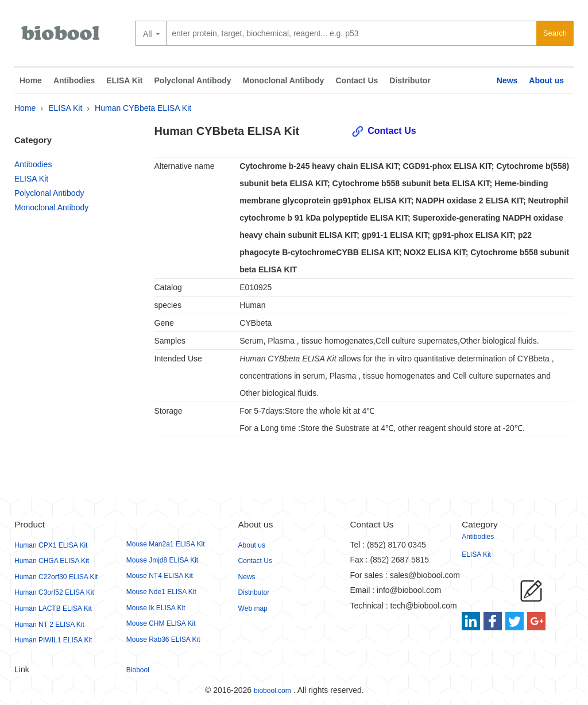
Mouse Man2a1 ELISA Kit (166, 544)
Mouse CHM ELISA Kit (161, 623)
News (507, 80)
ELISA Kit (124, 80)
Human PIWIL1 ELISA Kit (53, 640)
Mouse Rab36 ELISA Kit (163, 639)
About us (546, 80)
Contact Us (357, 80)
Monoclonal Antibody (284, 80)
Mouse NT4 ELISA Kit (160, 576)
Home (31, 80)
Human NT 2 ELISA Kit (49, 625)
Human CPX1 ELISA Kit (51, 545)
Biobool (138, 670)
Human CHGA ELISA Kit (52, 561)
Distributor (410, 80)
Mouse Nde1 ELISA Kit (161, 592)
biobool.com (272, 691)
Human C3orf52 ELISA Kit (54, 592)
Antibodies (74, 80)
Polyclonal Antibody (193, 80)
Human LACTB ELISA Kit (53, 608)
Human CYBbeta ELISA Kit (143, 108)
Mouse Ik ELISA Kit (156, 608)
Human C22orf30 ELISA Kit (56, 577)
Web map (253, 608)
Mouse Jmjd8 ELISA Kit (162, 560)
